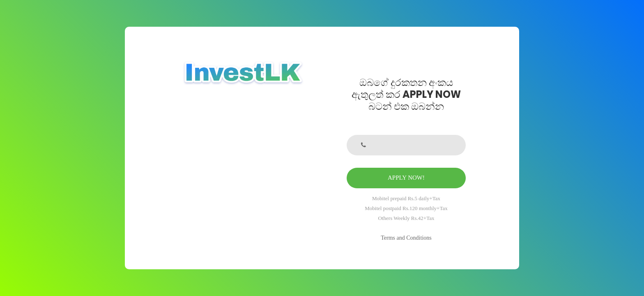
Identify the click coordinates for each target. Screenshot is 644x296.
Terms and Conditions (406, 238)
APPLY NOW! (406, 178)
